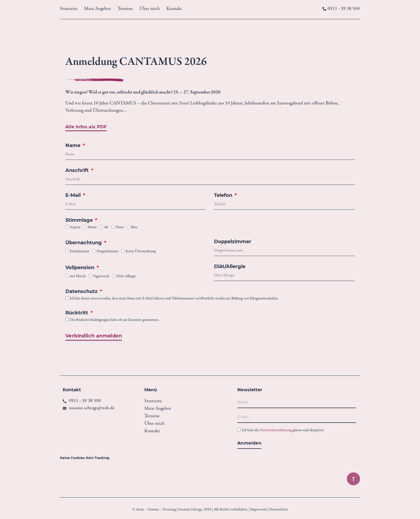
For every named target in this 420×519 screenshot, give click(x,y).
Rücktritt (77, 313)
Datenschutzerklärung (276, 431)
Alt (106, 228)
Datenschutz (82, 292)
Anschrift (78, 171)
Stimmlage (80, 220)
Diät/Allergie (126, 277)
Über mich (150, 9)
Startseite (69, 9)
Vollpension (80, 268)
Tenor (120, 228)
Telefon (224, 195)
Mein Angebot (97, 9)
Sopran (75, 228)
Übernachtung (84, 243)
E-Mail (74, 195)
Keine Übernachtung (141, 252)
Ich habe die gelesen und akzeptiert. (283, 431)
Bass (134, 228)
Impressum (259, 510)
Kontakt (174, 9)
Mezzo (92, 228)
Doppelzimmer (108, 252)
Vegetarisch (101, 277)
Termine (125, 9)
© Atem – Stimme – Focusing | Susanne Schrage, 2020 (172, 510)
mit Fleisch (78, 277)
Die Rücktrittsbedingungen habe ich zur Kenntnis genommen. (115, 320)
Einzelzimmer (80, 252)
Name (74, 146)
